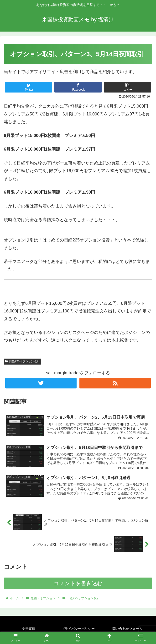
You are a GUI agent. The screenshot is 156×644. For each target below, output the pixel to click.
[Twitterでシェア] (29, 87)
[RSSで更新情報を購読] (115, 383)
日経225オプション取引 (22, 361)
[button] (127, 87)
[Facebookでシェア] (78, 87)
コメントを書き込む (78, 584)
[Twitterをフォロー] (41, 383)
